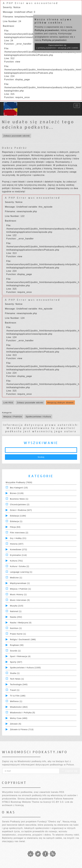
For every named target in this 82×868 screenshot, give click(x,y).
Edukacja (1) (16, 521)
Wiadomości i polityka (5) (23, 713)
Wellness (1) (16, 701)
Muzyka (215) (17, 606)
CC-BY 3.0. (58, 802)
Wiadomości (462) (19, 707)
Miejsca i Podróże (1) (20, 589)
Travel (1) (15, 690)
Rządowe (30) (17, 645)
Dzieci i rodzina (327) (21, 510)
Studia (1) (15, 673)
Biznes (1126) (17, 493)
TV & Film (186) (18, 696)
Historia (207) (17, 544)
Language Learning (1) (21, 572)
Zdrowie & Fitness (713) (22, 729)
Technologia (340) (19, 684)
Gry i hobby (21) (18, 538)
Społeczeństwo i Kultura (38, 417)
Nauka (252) (16, 617)
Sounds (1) (15, 651)
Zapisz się (70, 771)
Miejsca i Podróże (13, 417)
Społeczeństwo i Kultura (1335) (25, 668)
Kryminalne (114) (18, 555)
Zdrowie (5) (16, 724)
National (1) (16, 611)
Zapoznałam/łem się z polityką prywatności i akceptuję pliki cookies (57, 47)
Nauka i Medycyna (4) (21, 623)
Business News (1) (19, 499)
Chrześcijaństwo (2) (20, 505)
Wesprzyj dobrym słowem (60, 403)
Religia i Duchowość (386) (23, 639)
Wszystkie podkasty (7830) (19, 482)
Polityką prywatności (47, 30)
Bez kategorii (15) (19, 488)
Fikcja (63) (15, 527)
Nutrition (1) (16, 628)
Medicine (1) (16, 578)
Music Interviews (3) (20, 600)
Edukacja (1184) (18, 516)
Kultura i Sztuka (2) (20, 566)
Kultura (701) (16, 561)
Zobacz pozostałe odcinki (17, 136)
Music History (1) (18, 594)
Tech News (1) (17, 679)
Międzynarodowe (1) (20, 583)
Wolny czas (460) (19, 718)
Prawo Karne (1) (18, 634)
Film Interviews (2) (19, 533)
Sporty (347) (16, 662)
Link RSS (8, 403)
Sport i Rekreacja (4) (20, 656)
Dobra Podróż (15, 148)
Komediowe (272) (19, 549)
